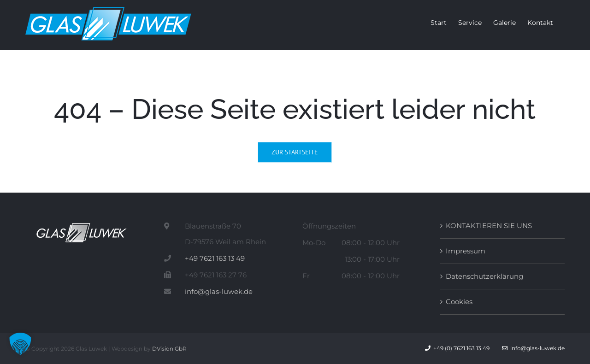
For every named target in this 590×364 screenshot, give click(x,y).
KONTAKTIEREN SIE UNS (489, 226)
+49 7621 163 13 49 (215, 258)
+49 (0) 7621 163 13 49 (461, 348)
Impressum (466, 251)
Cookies (459, 302)
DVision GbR (169, 349)
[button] (20, 344)
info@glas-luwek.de (219, 291)
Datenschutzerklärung (484, 276)
